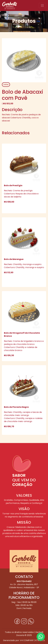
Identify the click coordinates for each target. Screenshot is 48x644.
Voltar (6, 84)
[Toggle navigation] (42, 5)
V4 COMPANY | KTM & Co (32, 640)
